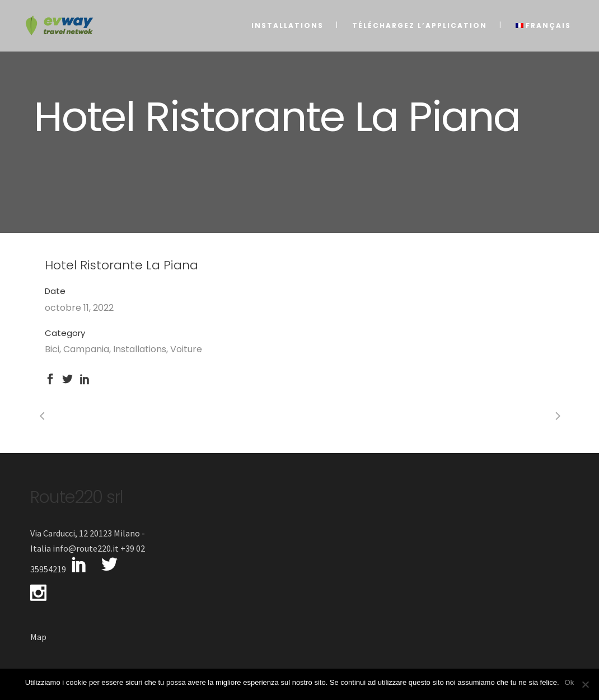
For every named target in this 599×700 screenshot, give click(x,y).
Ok (570, 682)
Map (38, 637)
